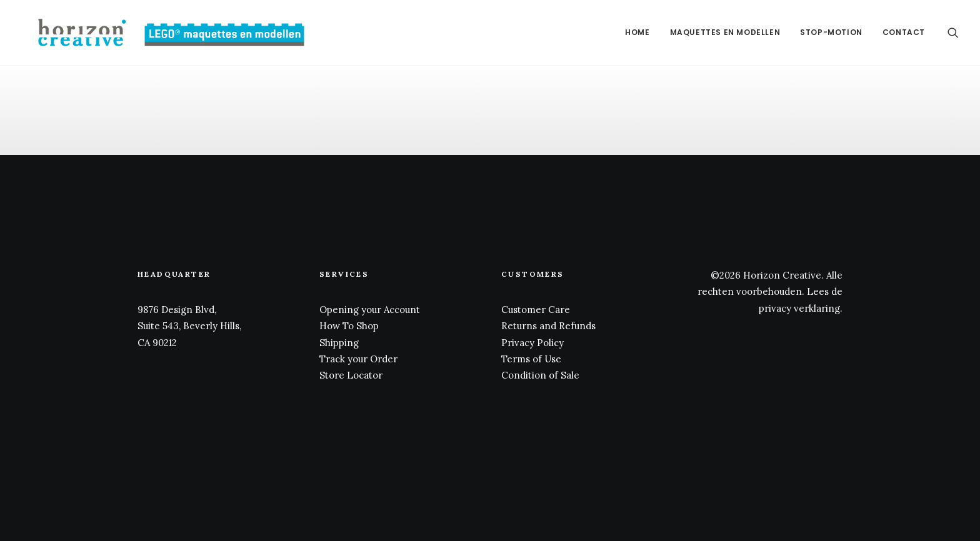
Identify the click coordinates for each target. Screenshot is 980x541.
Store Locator (351, 375)
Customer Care (536, 310)
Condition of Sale (540, 375)
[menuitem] (637, 32)
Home (637, 32)
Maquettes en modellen (725, 32)
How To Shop (349, 326)
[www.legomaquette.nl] (157, 32)
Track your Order (358, 359)
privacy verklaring (799, 308)
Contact (904, 32)
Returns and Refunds (548, 326)
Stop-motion (831, 32)
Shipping (339, 343)
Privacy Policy (532, 343)
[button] (953, 32)
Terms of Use (531, 359)
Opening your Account (370, 310)
